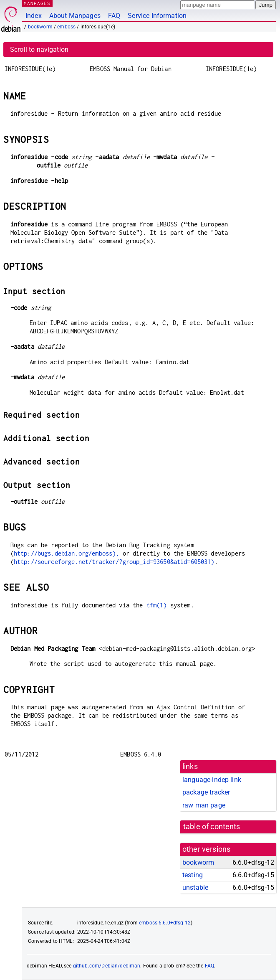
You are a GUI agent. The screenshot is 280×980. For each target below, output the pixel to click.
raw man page (204, 805)
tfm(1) (157, 605)
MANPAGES (37, 3)
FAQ (114, 16)
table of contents (212, 827)
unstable (195, 887)
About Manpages (75, 16)
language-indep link (212, 780)
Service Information (157, 16)
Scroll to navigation (39, 50)
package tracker (206, 792)
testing (193, 875)
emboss (66, 27)
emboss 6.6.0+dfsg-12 (165, 923)
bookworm (40, 27)
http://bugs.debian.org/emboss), (67, 553)
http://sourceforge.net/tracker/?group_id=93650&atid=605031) (114, 562)
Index (34, 16)
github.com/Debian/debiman (107, 966)
